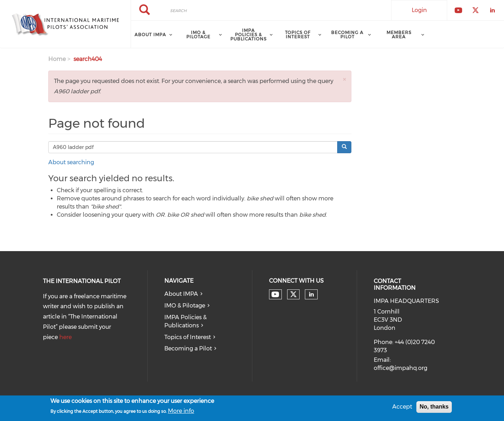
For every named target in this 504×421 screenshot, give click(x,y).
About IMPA (181, 294)
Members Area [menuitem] (399, 35)
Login (419, 10)
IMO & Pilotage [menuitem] (198, 35)
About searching (71, 162)
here (65, 337)
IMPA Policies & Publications (185, 321)
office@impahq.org (401, 368)
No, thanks (434, 408)
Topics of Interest (188, 337)
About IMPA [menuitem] (150, 35)
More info (181, 412)
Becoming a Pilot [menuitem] (347, 35)
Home (57, 59)
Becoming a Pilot (188, 348)
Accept (402, 408)
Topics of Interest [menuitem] (298, 35)
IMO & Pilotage (185, 306)
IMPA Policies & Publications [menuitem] (248, 35)
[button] (344, 79)
